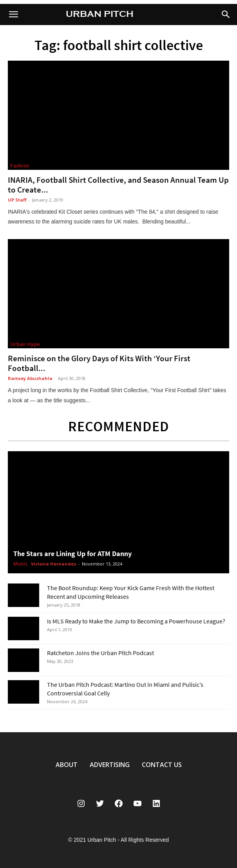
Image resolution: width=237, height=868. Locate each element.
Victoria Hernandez (54, 564)
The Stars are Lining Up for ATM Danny (72, 554)
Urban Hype (25, 344)
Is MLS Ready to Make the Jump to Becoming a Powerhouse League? (136, 621)
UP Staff (17, 200)
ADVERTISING (110, 765)
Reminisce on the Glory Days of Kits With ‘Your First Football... (99, 363)
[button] (226, 14)
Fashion (20, 166)
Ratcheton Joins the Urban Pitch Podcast (100, 653)
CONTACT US (162, 765)
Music (21, 564)
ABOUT (67, 765)
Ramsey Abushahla (30, 378)
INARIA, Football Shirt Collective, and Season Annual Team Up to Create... (118, 185)
